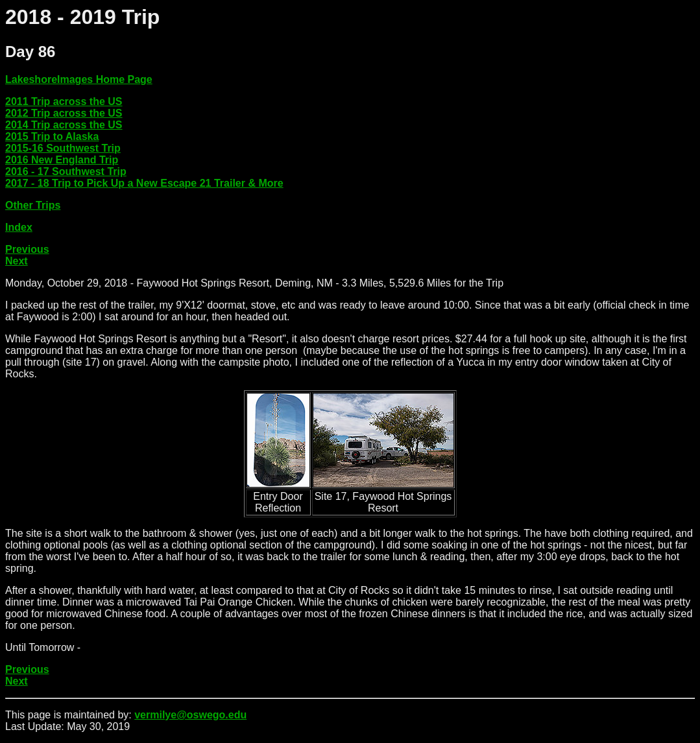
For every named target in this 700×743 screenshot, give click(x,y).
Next (17, 261)
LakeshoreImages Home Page (79, 79)
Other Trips (33, 205)
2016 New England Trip (62, 160)
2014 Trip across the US (64, 125)
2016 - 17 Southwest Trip (66, 171)
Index (19, 227)
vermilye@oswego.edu (190, 715)
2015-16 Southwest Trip (63, 148)
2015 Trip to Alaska (52, 136)
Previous (27, 249)
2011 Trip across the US (64, 101)
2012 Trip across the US (64, 113)
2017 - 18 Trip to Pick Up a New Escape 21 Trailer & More (144, 183)
